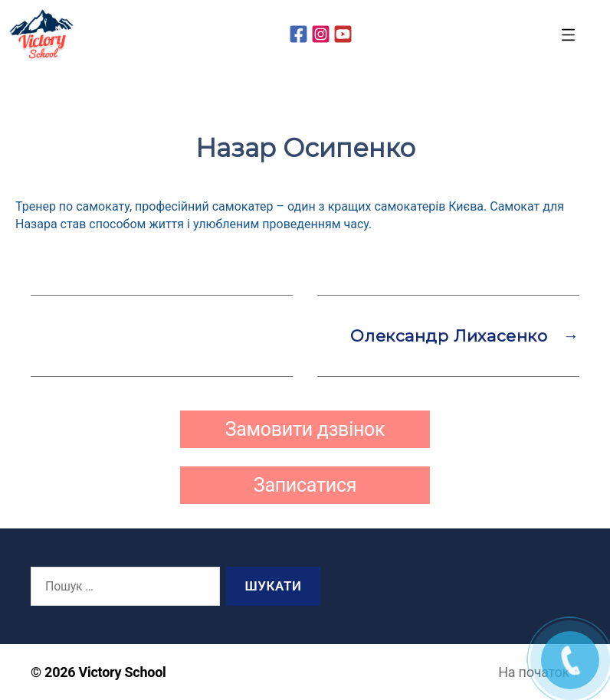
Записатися (305, 485)
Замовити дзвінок (305, 429)
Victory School (123, 672)
